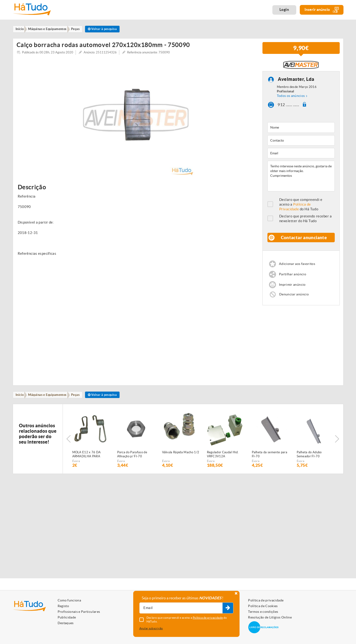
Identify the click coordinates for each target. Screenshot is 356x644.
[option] (136, 121)
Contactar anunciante (304, 240)
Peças (79, 399)
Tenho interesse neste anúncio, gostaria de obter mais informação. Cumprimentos (301, 179)
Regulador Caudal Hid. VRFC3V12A (223, 459)
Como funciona (69, 600)
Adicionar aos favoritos (298, 267)
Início (21, 399)
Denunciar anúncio (295, 298)
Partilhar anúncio (293, 278)
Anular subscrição (151, 628)
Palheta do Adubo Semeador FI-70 (309, 459)
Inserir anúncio (322, 10)
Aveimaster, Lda (296, 82)
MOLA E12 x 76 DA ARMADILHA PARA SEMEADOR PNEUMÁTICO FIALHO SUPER (89, 460)
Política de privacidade (266, 600)
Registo (63, 606)
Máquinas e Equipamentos (50, 399)
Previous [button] (69, 444)
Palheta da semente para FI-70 (270, 459)
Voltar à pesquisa (109, 29)
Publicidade (67, 617)
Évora (76, 466)
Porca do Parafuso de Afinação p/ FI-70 (132, 459)
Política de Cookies (263, 606)
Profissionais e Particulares (79, 612)
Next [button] (338, 444)
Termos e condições (263, 612)
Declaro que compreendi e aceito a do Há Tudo (301, 207)
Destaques (66, 623)
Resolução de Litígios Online (270, 617)
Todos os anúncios (291, 99)
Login (284, 9)
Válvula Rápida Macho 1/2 (181, 457)
